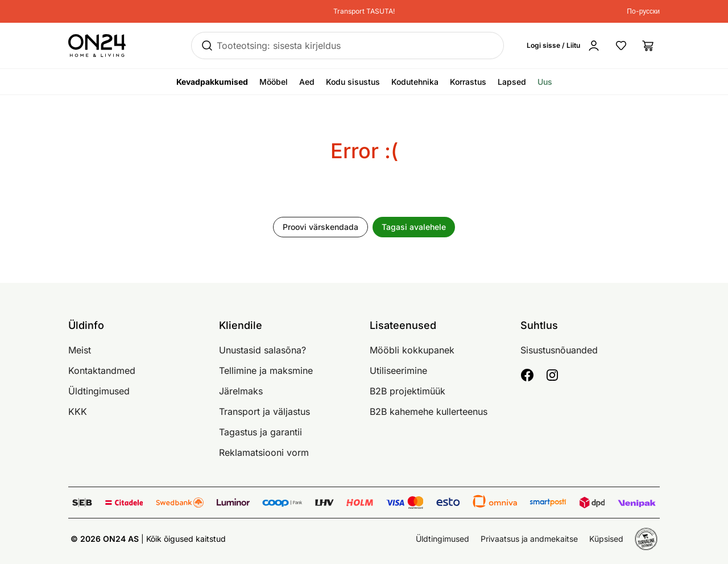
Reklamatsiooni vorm (264, 452)
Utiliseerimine (398, 370)
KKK (78, 411)
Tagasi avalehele (414, 227)
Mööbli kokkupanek (412, 350)
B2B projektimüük (408, 391)
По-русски (643, 11)
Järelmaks (241, 391)
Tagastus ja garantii (260, 432)
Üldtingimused (99, 391)
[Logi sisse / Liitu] (564, 46)
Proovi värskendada (320, 227)
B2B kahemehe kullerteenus (429, 411)
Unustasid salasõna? (262, 350)
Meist (80, 350)
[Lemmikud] (621, 46)
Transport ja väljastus (264, 411)
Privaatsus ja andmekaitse (529, 539)
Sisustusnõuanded (559, 350)
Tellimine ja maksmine (266, 370)
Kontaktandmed (102, 370)
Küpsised (606, 539)
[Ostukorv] (648, 46)
